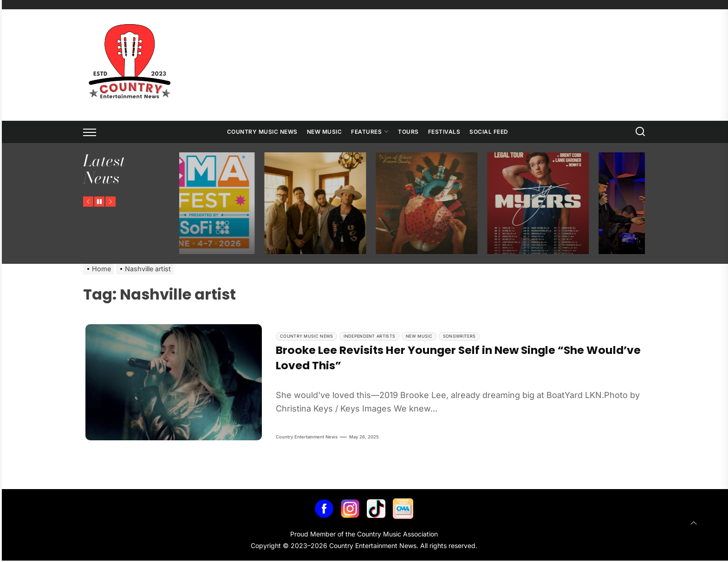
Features (370, 132)
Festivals (444, 132)
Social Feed (489, 132)
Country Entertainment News (307, 438)
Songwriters (459, 336)
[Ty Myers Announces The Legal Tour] (544, 203)
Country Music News (262, 132)
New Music (325, 132)
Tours (408, 132)
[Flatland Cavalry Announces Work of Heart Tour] (433, 203)
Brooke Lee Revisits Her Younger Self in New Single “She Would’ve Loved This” (432, 358)
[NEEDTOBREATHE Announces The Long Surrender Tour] (321, 203)
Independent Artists (369, 336)
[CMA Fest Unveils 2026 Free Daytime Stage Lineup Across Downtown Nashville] (210, 203)
